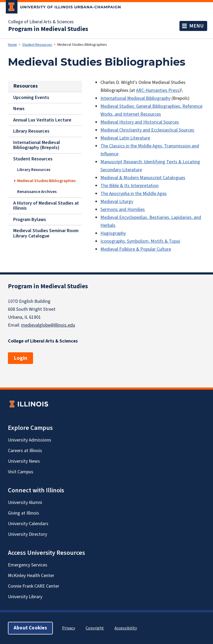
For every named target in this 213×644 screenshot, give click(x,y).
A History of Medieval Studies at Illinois (46, 206)
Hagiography (113, 233)
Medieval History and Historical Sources (140, 122)
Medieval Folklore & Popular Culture (136, 249)
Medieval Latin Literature (125, 138)
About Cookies (30, 628)
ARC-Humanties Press (158, 90)
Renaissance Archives (37, 192)
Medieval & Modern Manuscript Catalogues (143, 178)
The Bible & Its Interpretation (129, 186)
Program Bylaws (30, 219)
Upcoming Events (31, 97)
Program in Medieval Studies (48, 29)
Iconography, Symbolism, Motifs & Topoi (140, 241)
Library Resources (31, 131)
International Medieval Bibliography (135, 98)
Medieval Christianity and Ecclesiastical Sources (147, 130)
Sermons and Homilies (123, 210)
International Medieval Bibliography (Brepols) (37, 145)
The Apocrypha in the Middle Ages (134, 194)
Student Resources (37, 45)
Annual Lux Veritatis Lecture (42, 120)
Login (20, 358)
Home (12, 45)
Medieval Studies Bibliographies (46, 181)
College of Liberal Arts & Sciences (41, 22)
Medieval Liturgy (117, 202)
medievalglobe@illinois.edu (48, 325)
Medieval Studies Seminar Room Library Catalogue (46, 233)
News (19, 109)
